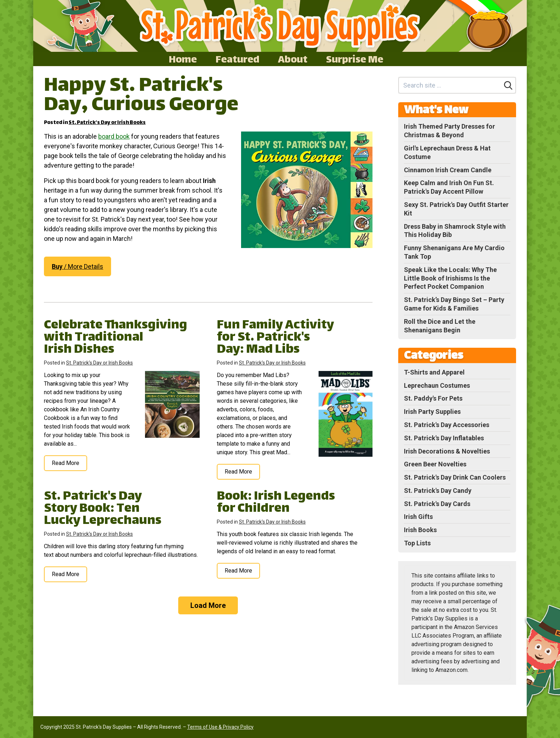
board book (114, 136)
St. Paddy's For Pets (433, 398)
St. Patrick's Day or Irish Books (107, 123)
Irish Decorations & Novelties (447, 451)
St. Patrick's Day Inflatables (444, 438)
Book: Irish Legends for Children (276, 503)
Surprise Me (355, 59)
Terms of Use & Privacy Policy (220, 727)
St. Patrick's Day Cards (437, 504)
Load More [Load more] (208, 605)
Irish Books (420, 530)
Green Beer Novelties (435, 464)
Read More (66, 463)
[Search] (508, 85)
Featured (237, 59)
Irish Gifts (418, 517)
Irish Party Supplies (432, 412)
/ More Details (77, 266)
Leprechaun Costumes (437, 385)
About (293, 59)
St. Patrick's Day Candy (438, 491)
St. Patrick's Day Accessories (447, 425)
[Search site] (450, 85)
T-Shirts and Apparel (434, 372)
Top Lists (417, 543)
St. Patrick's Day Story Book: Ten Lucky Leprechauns (103, 509)
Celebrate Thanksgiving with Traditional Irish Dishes (116, 338)
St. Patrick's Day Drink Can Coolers (455, 477)
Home (183, 59)
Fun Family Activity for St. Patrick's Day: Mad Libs (275, 338)
